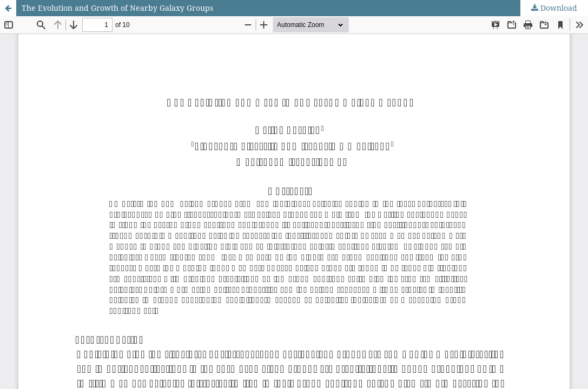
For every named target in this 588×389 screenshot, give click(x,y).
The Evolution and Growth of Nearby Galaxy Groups (117, 8)
